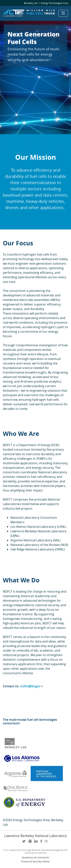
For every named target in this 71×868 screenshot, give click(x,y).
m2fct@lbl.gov (32, 686)
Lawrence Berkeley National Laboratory (35, 836)
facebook (41, 842)
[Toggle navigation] (63, 13)
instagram (30, 842)
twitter (24, 842)
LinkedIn (36, 842)
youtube (47, 842)
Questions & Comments (36, 858)
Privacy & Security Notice (36, 861)
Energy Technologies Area (54, 3)
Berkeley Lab (31, 3)
